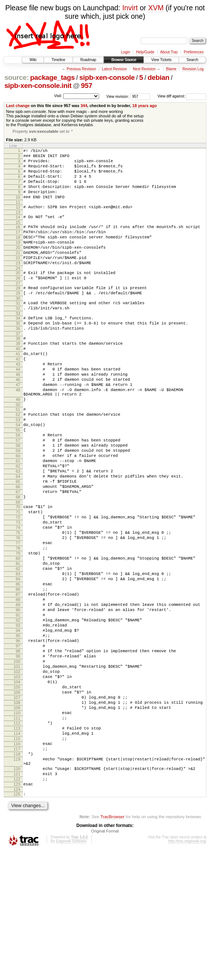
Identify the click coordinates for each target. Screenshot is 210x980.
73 (18, 593)
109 (17, 818)
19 (18, 260)
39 (18, 377)
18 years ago (144, 106)
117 (17, 868)
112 (17, 837)
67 (18, 557)
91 (18, 705)
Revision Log (193, 69)
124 (17, 917)
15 (18, 236)
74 (18, 599)
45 (18, 415)
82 (18, 649)
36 (18, 360)
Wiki (33, 60)
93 (18, 718)
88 (18, 686)
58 (18, 500)
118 (17, 874)
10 (18, 208)
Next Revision (144, 69)
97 (18, 743)
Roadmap (88, 60)
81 (18, 643)
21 (18, 272)
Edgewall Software (71, 970)
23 (18, 285)
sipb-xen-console (107, 77)
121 (17, 898)
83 (18, 655)
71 (18, 580)
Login (126, 52)
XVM (156, 8)
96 (18, 736)
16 (18, 241)
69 (18, 569)
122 (17, 905)
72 (18, 586)
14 (18, 230)
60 (18, 513)
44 (18, 409)
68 (18, 563)
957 (86, 86)
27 (18, 308)
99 (18, 755)
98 (18, 749)
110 (17, 824)
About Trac (169, 52)
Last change (18, 106)
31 (18, 330)
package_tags (52, 77)
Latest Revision (114, 69)
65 (18, 544)
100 (17, 761)
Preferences (194, 52)
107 (17, 805)
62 (18, 525)
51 (18, 457)
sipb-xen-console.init (38, 86)
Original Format (105, 960)
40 (18, 384)
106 (17, 799)
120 (17, 892)
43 (18, 402)
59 (18, 507)
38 (18, 371)
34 (18, 348)
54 (18, 475)
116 (17, 862)
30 (18, 326)
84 (18, 661)
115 (17, 855)
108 (17, 812)
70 (18, 574)
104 (17, 787)
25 (18, 296)
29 (18, 319)
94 (18, 724)
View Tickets (161, 60)
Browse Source (124, 60)
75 (18, 605)
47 (18, 427)
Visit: (58, 96)
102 (17, 774)
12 (18, 219)
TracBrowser (112, 945)
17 (18, 247)
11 (18, 214)
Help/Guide (145, 52)
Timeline (58, 60)
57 (18, 494)
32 (18, 337)
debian (158, 77)
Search (192, 60)
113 (17, 843)
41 (18, 390)
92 (18, 711)
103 (17, 780)
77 (18, 618)
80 (18, 636)
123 (17, 911)
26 (18, 302)
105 (17, 793)
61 (18, 519)
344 (84, 106)
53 (18, 469)
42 (18, 396)
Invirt (130, 8)
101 (17, 768)
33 (18, 343)
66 (18, 550)
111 (17, 830)
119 (17, 880)
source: (17, 77)
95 (18, 730)
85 (18, 668)
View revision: (118, 96)
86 (18, 674)
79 (18, 630)
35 (18, 354)
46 (18, 421)
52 (18, 463)
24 (18, 291)
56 (18, 488)
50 (18, 452)
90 (18, 699)
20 (18, 266)
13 (18, 225)
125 (17, 922)
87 (18, 680)
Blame (171, 69)
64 (18, 538)
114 (17, 849)
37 (18, 366)
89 (18, 693)
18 (18, 253)
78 (18, 624)
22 (18, 278)
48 (18, 434)
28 (18, 313)
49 (18, 445)
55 (18, 482)
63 (18, 532)
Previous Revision (81, 69)
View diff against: (182, 96)
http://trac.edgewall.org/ (187, 970)
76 (18, 611)
